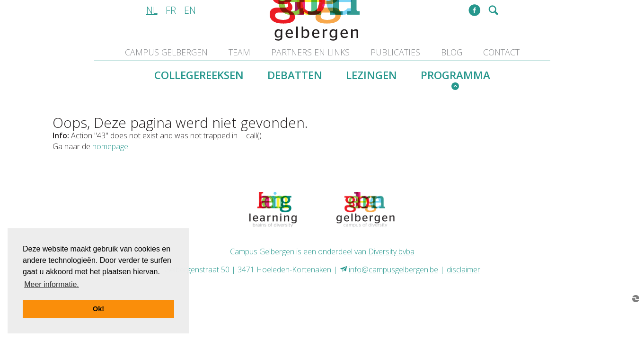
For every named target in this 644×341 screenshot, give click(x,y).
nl (152, 10)
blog (452, 52)
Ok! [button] (98, 309)
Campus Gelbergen (166, 52)
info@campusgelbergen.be (393, 269)
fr (171, 10)
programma (455, 75)
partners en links (310, 52)
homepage (110, 146)
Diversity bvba (391, 251)
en (190, 10)
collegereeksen (199, 75)
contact (501, 52)
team (239, 52)
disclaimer (463, 269)
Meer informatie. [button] (52, 284)
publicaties (395, 52)
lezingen (371, 75)
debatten (295, 75)
